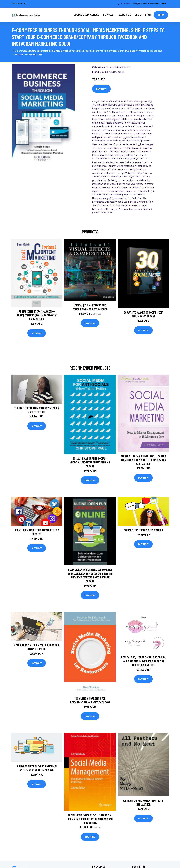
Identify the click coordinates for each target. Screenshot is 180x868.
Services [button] (108, 15)
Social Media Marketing (118, 67)
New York (125, 4)
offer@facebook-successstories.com (149, 4)
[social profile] (25, 4)
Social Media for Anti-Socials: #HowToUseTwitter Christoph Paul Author (90, 462)
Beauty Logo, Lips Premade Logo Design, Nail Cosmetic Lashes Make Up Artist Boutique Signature (144, 661)
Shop (148, 15)
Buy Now (101, 89)
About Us (125, 15)
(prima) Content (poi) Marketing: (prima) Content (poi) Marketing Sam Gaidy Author (37, 315)
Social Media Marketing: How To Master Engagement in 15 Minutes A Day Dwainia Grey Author (143, 460)
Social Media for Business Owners (143, 530)
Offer (161, 15)
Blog (138, 15)
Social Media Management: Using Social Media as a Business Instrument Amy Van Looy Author (90, 819)
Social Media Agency (86, 15)
